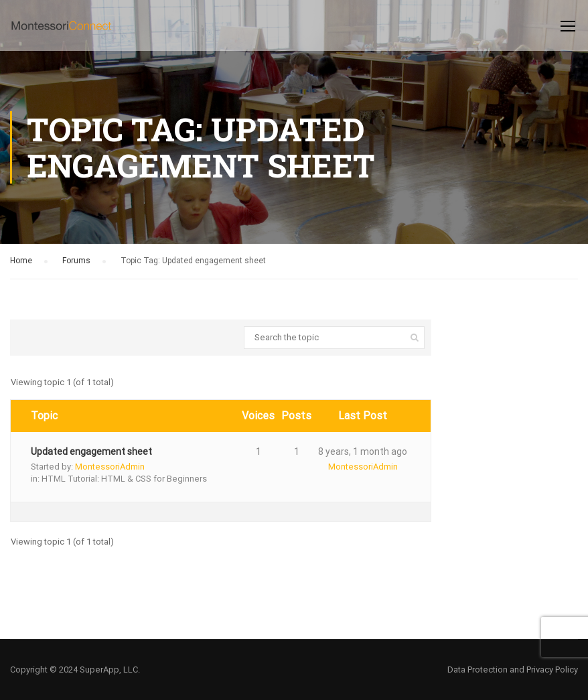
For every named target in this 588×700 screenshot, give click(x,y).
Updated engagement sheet (91, 451)
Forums (76, 261)
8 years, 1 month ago (363, 451)
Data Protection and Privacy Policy (513, 670)
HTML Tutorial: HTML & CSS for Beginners (124, 479)
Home (21, 261)
